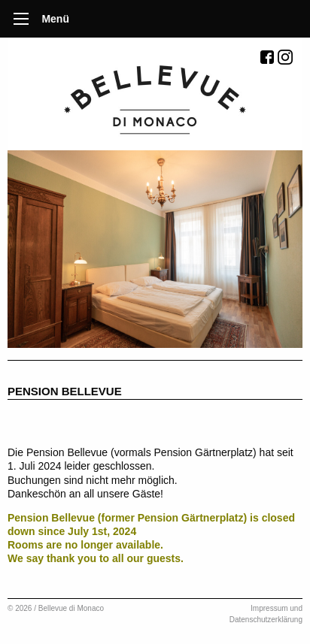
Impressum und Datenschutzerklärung (266, 614)
